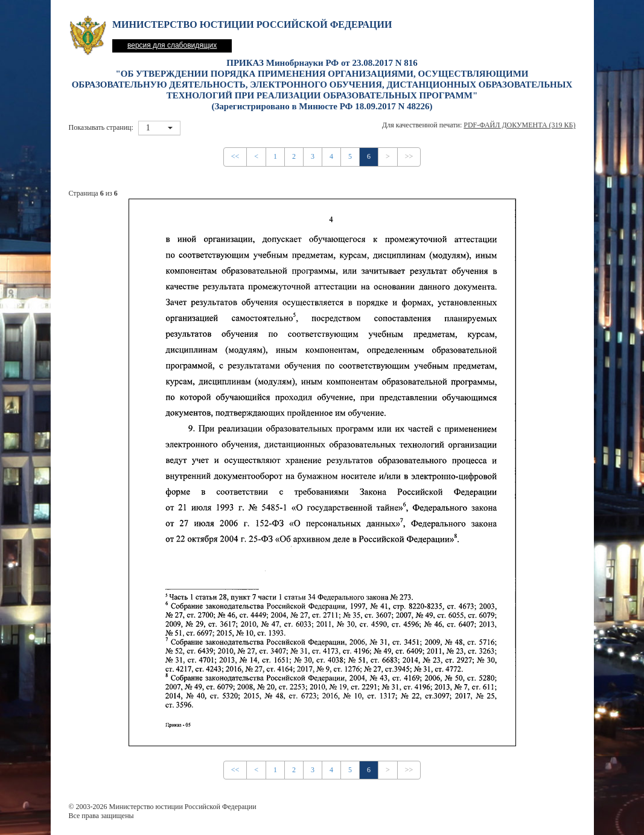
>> (409, 156)
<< (235, 156)
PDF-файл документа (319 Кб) (519, 125)
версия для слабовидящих (172, 45)
